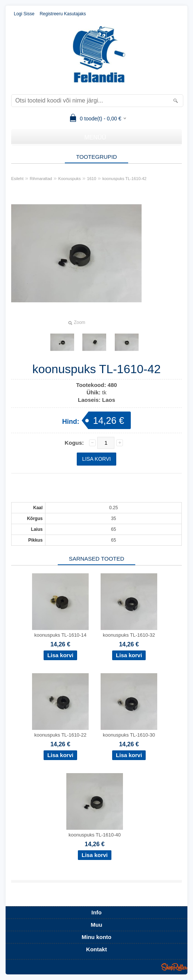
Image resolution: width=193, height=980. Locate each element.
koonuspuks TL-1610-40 (95, 835)
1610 (92, 179)
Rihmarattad (41, 179)
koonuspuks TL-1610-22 (60, 735)
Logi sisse (24, 14)
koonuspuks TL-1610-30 (129, 735)
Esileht (17, 179)
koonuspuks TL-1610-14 (60, 635)
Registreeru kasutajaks (63, 14)
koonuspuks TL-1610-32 (129, 635)
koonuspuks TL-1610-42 (124, 179)
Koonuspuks (69, 179)
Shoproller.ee (174, 967)
